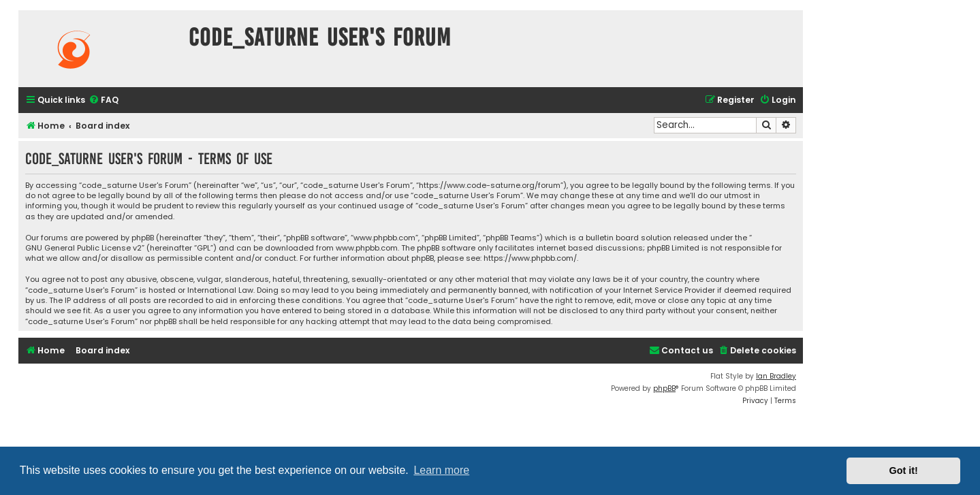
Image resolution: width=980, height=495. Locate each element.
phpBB (664, 388)
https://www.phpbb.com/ (530, 258)
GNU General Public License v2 (83, 248)
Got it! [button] (904, 470)
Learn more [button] (441, 470)
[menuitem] (104, 100)
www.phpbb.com (367, 248)
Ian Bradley (776, 376)
